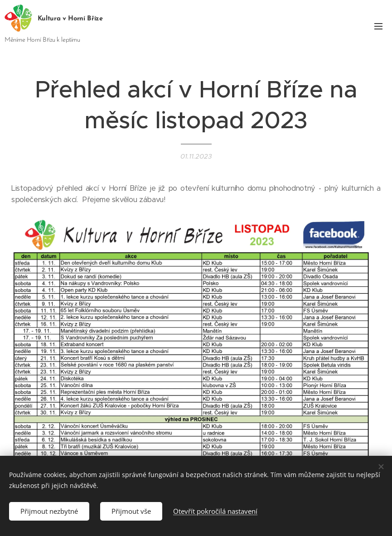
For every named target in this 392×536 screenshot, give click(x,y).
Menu (378, 26)
